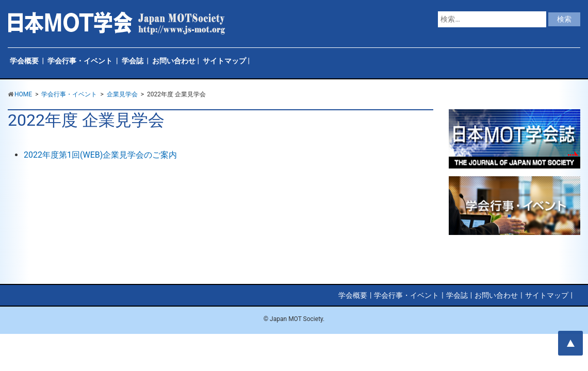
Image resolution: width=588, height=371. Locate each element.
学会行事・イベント (80, 61)
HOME (23, 94)
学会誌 (133, 61)
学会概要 (24, 61)
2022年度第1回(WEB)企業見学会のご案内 (100, 155)
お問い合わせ (174, 61)
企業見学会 (122, 94)
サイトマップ (224, 61)
